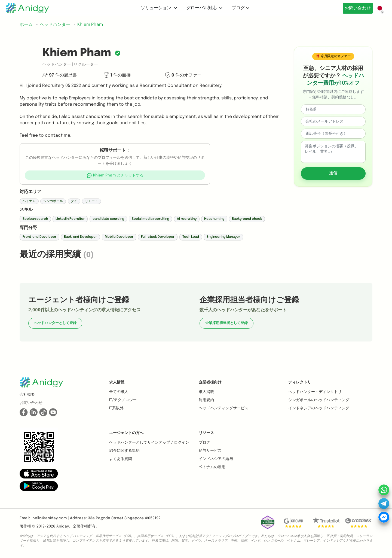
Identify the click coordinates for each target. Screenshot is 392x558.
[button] (115, 175)
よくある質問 (121, 459)
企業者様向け (210, 382)
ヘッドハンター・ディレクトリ (315, 392)
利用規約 (206, 400)
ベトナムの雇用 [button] (212, 467)
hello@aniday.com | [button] (51, 518)
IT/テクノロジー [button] (123, 400)
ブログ (239, 8)
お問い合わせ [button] (31, 403)
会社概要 (27, 395)
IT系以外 (116, 408)
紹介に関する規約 (124, 451)
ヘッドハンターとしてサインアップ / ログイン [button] (149, 443)
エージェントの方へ (126, 433)
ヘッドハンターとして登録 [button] (55, 323)
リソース (206, 433)
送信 (333, 173)
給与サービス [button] (210, 451)
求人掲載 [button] (206, 392)
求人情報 (117, 382)
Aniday (63, 526)
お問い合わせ (356, 8)
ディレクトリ (300, 382)
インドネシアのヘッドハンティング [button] (319, 408)
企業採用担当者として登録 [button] (226, 323)
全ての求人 (119, 392)
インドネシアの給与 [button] (216, 459)
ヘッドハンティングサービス (223, 408)
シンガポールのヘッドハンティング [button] (319, 400)
